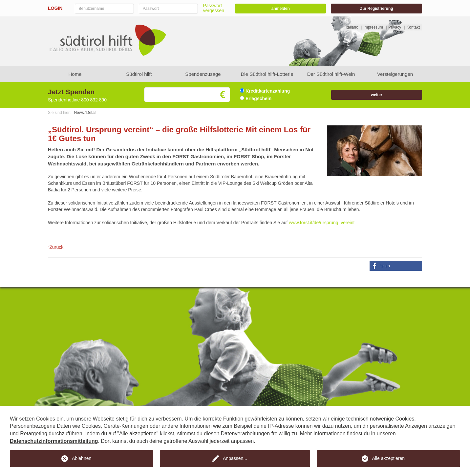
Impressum (373, 27)
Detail (91, 113)
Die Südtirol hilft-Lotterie (267, 74)
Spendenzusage (203, 74)
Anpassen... (235, 458)
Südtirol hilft (139, 74)
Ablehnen (82, 458)
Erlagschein (256, 98)
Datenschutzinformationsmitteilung (54, 441)
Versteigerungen (395, 74)
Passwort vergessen (214, 8)
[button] (396, 266)
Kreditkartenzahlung (265, 91)
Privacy (395, 27)
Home (75, 74)
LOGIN (55, 8)
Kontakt (413, 27)
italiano (352, 27)
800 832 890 (94, 100)
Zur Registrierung (377, 9)
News (79, 113)
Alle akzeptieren (389, 458)
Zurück (56, 247)
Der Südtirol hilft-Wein (331, 74)
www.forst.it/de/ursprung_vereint (322, 223)
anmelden (281, 9)
